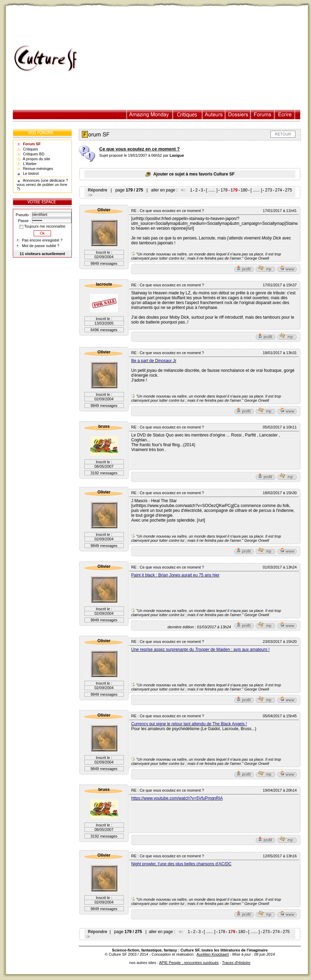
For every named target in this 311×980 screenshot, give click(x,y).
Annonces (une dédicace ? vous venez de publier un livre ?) (42, 185)
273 (269, 190)
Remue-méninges (38, 169)
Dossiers (238, 115)
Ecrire (285, 115)
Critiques (188, 115)
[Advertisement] (196, 59)
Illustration (150, 115)
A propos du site (37, 159)
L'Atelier (30, 164)
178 (224, 190)
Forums (263, 115)
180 (244, 190)
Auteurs (214, 115)
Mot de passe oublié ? (41, 246)
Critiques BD (34, 154)
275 (288, 190)
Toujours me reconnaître (42, 226)
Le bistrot (31, 173)
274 (278, 190)
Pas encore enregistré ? (42, 240)
